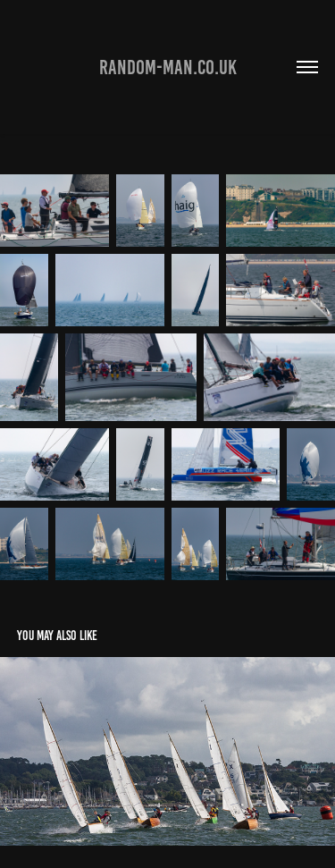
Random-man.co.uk (168, 67)
